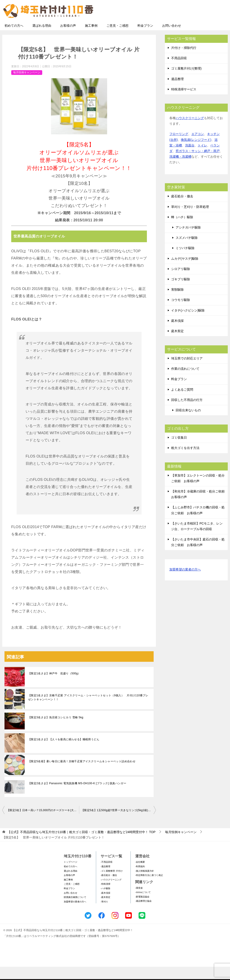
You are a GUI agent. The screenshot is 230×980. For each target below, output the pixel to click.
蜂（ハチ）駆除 (182, 230)
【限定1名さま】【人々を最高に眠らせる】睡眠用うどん (64, 753)
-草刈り (104, 915)
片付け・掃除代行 (184, 61)
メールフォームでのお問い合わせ (186, 26)
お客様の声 (68, 39)
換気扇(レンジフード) (196, 153)
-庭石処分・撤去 (109, 888)
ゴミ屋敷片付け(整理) (186, 82)
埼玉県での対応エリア (187, 372)
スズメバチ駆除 (187, 251)
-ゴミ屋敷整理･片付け (112, 884)
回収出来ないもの (188, 423)
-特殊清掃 (105, 897)
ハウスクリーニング (190, 131)
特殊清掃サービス (184, 102)
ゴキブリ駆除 (181, 292)
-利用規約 (140, 880)
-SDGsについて (143, 905)
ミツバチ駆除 (185, 261)
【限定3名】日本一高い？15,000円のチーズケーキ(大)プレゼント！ (43, 823)
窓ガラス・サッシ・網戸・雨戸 (198, 164)
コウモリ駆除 (181, 313)
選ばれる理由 (42, 39)
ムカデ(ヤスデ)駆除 (185, 272)
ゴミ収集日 (179, 451)
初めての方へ (14, 39)
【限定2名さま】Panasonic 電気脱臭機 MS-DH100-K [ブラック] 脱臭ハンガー (77, 797)
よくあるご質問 (182, 403)
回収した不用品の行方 (187, 413)
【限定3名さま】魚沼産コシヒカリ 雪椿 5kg (56, 731)
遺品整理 (177, 92)
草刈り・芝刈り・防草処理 (190, 220)
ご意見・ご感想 (117, 39)
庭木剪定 (177, 344)
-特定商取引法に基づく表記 (149, 888)
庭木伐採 (177, 334)
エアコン (198, 147)
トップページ (71, 875)
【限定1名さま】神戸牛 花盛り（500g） (54, 687)
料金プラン (145, 39)
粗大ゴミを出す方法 (185, 461)
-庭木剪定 (105, 910)
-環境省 (139, 901)
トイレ (202, 159)
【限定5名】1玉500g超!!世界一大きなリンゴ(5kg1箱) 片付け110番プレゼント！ (119, 823)
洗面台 (190, 159)
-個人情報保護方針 (145, 884)
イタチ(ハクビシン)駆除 (188, 324)
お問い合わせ (172, 39)
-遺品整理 (105, 880)
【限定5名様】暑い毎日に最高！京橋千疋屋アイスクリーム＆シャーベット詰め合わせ (82, 775)
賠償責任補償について (75, 910)
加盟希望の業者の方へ (185, 583)
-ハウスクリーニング (111, 893)
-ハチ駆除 (105, 902)
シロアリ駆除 (181, 282)
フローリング (179, 147)
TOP (81, 845)
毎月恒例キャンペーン (27, 86)
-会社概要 (140, 875)
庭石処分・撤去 (182, 209)
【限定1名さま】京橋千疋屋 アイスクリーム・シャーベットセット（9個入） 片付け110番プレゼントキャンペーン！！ (88, 711)
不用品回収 (179, 71)
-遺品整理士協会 (143, 914)
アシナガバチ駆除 (188, 241)
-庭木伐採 (105, 906)
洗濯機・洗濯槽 (180, 170)
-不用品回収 (107, 875)
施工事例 (91, 39)
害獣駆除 (177, 303)
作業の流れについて (185, 382)
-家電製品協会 (142, 910)
